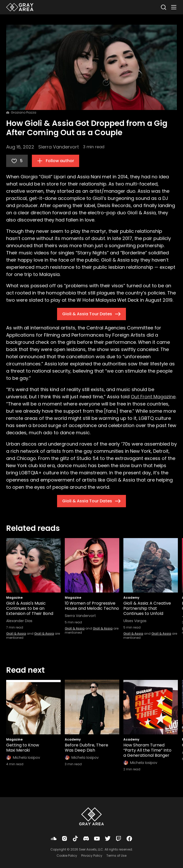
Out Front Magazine (153, 397)
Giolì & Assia (16, 634)
